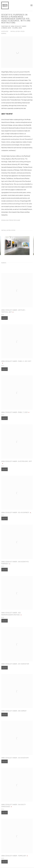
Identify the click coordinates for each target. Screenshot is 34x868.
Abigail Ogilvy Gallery (5, 5)
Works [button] (4, 33)
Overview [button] (5, 31)
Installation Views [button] (18, 31)
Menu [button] (31, 5)
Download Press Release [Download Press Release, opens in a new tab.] (11, 220)
